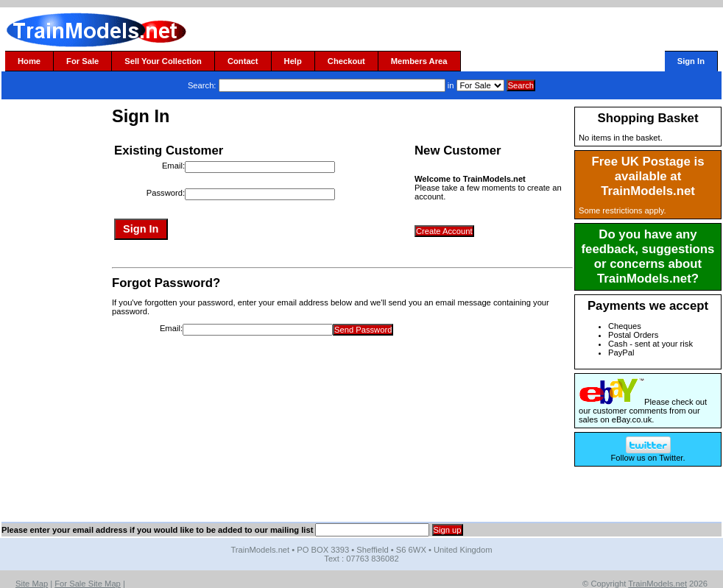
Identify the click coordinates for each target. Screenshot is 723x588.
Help (293, 61)
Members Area (419, 61)
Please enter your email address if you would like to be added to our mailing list (157, 530)
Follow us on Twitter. (648, 454)
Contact (243, 61)
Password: (166, 193)
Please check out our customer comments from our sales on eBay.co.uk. (643, 411)
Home (29, 61)
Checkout (346, 61)
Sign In (691, 61)
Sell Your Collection (163, 61)
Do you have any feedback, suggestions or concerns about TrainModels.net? (648, 256)
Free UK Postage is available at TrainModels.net (648, 176)
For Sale (82, 61)
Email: (173, 166)
